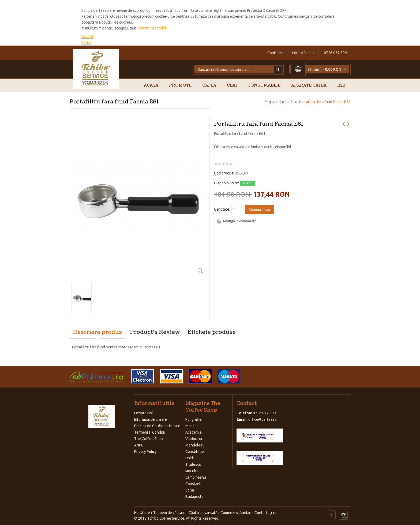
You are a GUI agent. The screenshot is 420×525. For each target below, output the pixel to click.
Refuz (86, 43)
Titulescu (193, 464)
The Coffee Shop (149, 439)
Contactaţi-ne (266, 513)
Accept (87, 37)
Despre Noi (143, 413)
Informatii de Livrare (151, 419)
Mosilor (192, 426)
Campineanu (196, 477)
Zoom (200, 271)
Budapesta (194, 497)
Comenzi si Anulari (236, 513)
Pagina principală (279, 102)
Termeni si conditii (152, 28)
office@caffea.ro (262, 419)
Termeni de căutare (169, 513)
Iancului (192, 471)
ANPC (139, 445)
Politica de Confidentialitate (157, 426)
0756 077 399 (264, 413)
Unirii (190, 458)
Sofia (190, 490)
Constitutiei (195, 452)
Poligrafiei (194, 419)
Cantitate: (222, 209)
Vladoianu (194, 439)
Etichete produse (212, 332)
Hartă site (142, 513)
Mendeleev (195, 445)
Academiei (194, 432)
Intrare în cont (303, 53)
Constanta (194, 484)
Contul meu (277, 53)
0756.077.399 (335, 53)
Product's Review (155, 332)
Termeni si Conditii (149, 432)
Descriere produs (97, 332)
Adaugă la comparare (239, 221)
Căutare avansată (203, 513)
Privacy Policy (145, 452)
